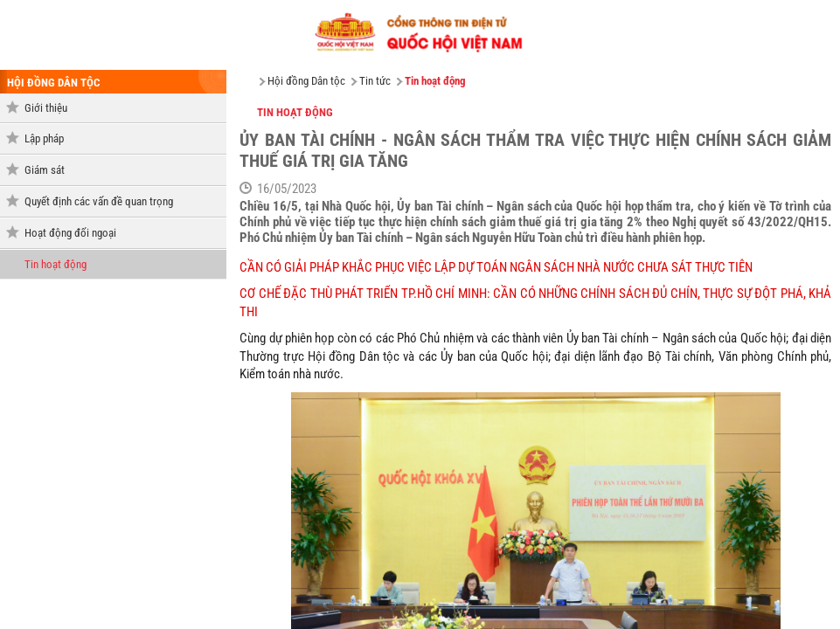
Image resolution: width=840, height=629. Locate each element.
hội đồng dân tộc (53, 83)
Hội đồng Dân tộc (306, 81)
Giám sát (45, 170)
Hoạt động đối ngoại (70, 233)
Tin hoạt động (56, 264)
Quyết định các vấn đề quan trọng (99, 201)
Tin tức (375, 81)
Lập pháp (44, 138)
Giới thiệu (46, 108)
